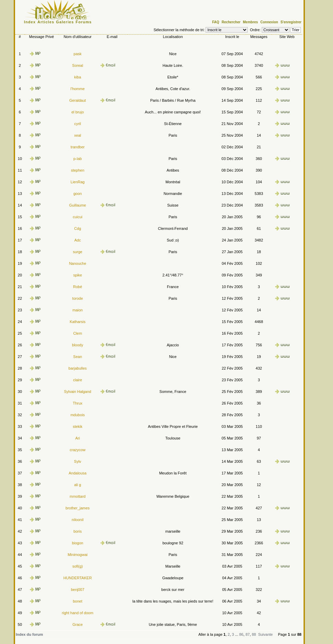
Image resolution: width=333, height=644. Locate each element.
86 (241, 634)
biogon (78, 543)
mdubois (78, 415)
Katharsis (78, 322)
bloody (77, 345)
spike (78, 275)
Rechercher (231, 22)
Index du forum (29, 634)
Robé (77, 287)
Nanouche (77, 263)
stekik (77, 426)
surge (78, 252)
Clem (78, 333)
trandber (78, 147)
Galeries (65, 22)
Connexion (269, 22)
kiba (77, 77)
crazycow (78, 450)
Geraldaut (77, 100)
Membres (250, 22)
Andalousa (77, 473)
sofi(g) (78, 566)
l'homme (78, 89)
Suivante (265, 634)
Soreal (78, 65)
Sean (78, 357)
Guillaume (78, 205)
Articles (46, 22)
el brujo (77, 112)
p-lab (77, 159)
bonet (78, 601)
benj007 (78, 590)
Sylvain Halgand (78, 392)
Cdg (77, 228)
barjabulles (78, 368)
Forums (84, 22)
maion (77, 310)
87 (248, 634)
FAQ (216, 22)
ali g (77, 485)
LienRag (78, 182)
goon (77, 194)
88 (254, 634)
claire (77, 380)
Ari (78, 438)
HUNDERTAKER (78, 578)
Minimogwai (77, 555)
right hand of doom (78, 613)
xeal (77, 135)
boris (78, 531)
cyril (78, 124)
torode (78, 298)
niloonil (77, 520)
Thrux (77, 403)
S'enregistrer (291, 22)
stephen (78, 170)
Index (30, 22)
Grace (77, 624)
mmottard (77, 496)
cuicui (77, 217)
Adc (78, 240)
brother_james (77, 508)
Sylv (78, 461)
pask (78, 54)
